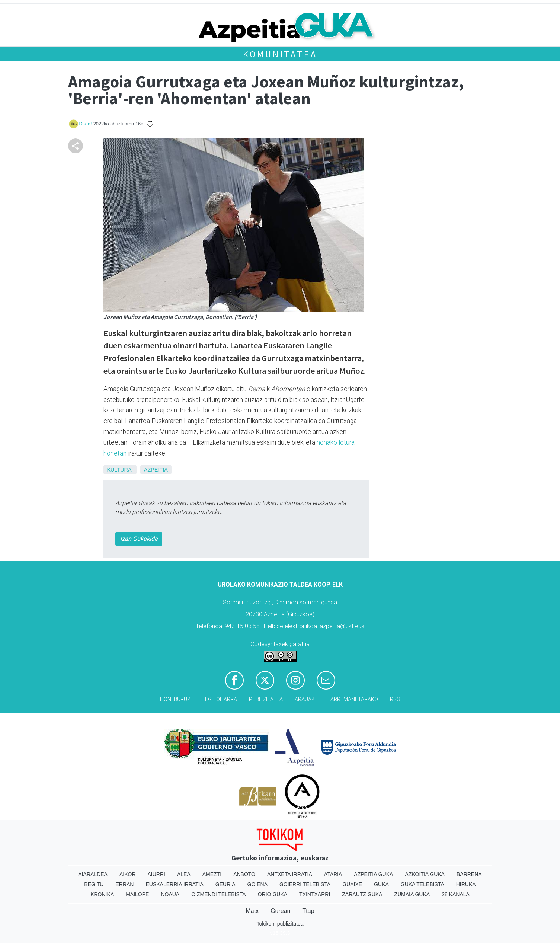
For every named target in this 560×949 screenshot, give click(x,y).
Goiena (257, 884)
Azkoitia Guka (425, 874)
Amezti (212, 874)
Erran (124, 884)
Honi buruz (175, 699)
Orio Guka (273, 894)
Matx (252, 911)
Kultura (119, 470)
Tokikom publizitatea (280, 924)
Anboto (244, 874)
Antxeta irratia (290, 874)
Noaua (170, 894)
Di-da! (86, 124)
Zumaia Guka (412, 894)
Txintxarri (315, 894)
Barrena (469, 874)
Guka (381, 884)
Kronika (102, 894)
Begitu (94, 884)
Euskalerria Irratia (174, 884)
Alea (184, 874)
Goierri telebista (305, 884)
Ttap (308, 911)
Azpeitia (156, 470)
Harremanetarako (352, 699)
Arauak (305, 699)
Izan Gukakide (139, 539)
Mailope (137, 894)
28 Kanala (456, 894)
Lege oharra (220, 699)
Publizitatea (266, 699)
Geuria (225, 884)
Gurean (280, 911)
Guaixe (352, 884)
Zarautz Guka (362, 894)
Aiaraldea (93, 874)
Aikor (128, 874)
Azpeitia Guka (373, 874)
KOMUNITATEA (280, 54)
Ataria (333, 874)
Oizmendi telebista (219, 894)
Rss (395, 699)
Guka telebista (423, 884)
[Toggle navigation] (73, 25)
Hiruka (466, 884)
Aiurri (156, 874)
